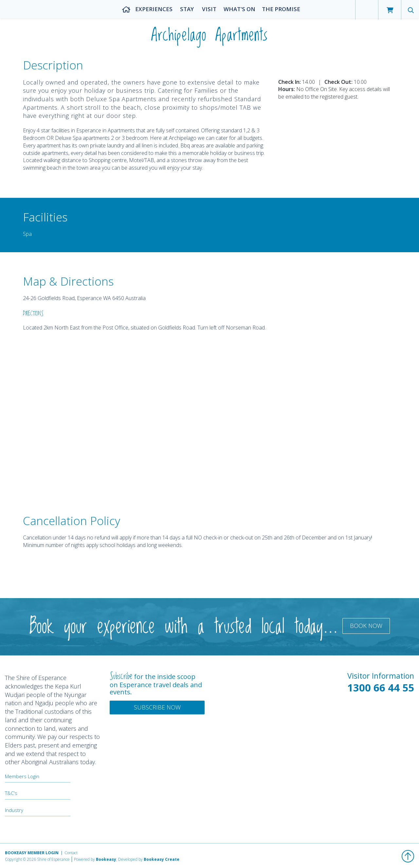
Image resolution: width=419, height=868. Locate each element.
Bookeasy (106, 859)
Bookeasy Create (162, 859)
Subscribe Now (157, 707)
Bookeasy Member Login (32, 853)
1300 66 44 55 (381, 688)
